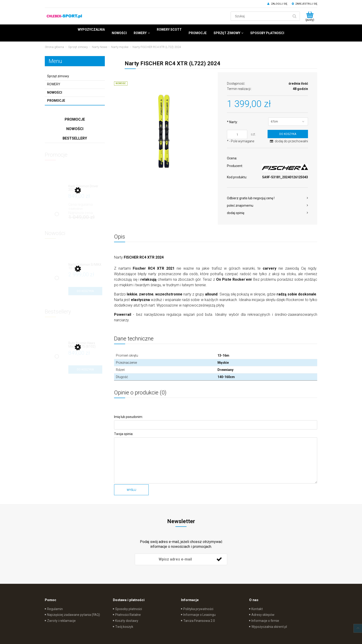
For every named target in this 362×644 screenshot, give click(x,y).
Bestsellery (75, 138)
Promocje (56, 101)
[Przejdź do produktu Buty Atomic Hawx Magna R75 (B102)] (85, 345)
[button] (267, 198)
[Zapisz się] (219, 559)
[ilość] (237, 134)
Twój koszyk (124, 627)
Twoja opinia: (124, 434)
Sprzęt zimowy (58, 76)
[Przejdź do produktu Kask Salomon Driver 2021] (85, 188)
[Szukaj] (294, 16)
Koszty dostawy (127, 621)
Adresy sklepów (263, 615)
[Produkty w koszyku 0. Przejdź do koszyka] (310, 16)
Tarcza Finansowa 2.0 (199, 621)
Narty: (232, 122)
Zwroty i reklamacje (61, 621)
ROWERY (54, 84)
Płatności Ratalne (128, 615)
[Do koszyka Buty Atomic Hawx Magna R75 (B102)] (85, 370)
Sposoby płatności (129, 609)
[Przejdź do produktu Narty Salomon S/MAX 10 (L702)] (85, 267)
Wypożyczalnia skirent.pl (269, 627)
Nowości (55, 92)
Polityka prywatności (198, 609)
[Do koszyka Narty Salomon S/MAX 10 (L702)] (85, 291)
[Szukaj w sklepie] (261, 16)
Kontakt (257, 609)
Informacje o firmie (265, 621)
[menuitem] (91, 30)
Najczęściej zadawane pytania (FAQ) (74, 615)
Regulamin (55, 609)
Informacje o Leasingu (199, 615)
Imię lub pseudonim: (128, 417)
